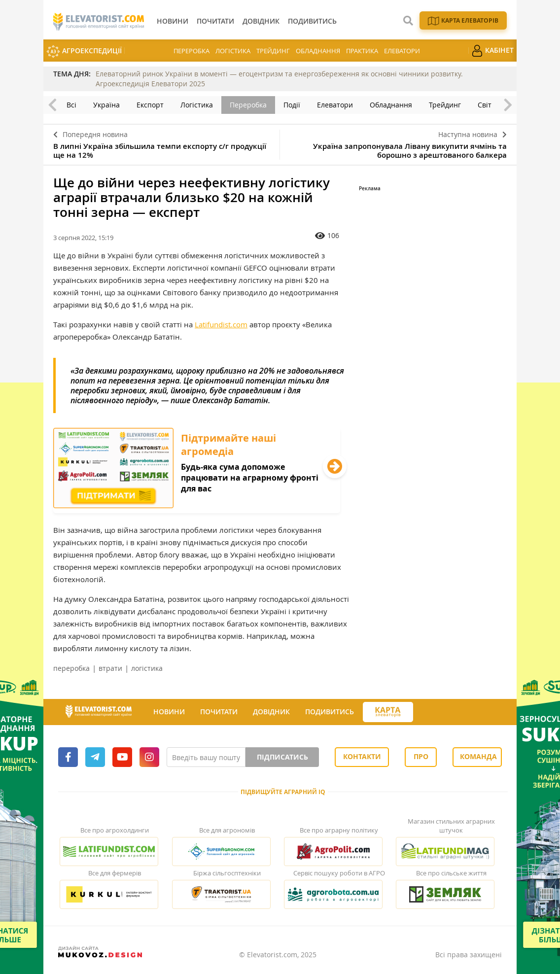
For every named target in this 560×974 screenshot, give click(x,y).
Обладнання (318, 51)
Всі (71, 105)
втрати (110, 668)
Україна (106, 105)
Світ (485, 105)
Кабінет (492, 51)
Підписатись (282, 757)
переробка (71, 668)
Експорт (150, 105)
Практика (362, 51)
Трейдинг (273, 51)
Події (292, 105)
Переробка (192, 51)
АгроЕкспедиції (84, 52)
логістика (147, 668)
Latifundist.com (221, 324)
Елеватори (402, 51)
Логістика (233, 51)
